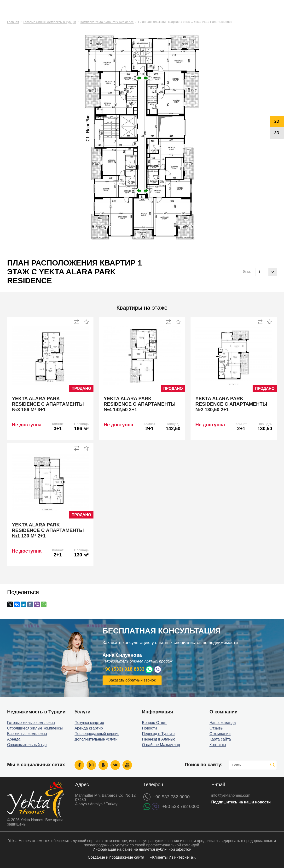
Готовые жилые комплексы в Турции (50, 22)
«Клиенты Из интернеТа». (173, 857)
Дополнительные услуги (96, 739)
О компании (220, 734)
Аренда (14, 739)
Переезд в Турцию (158, 734)
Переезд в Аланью (159, 739)
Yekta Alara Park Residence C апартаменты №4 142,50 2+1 (139, 404)
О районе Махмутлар (161, 745)
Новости (149, 728)
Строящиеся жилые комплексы (35, 728)
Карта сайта (220, 739)
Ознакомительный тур (27, 745)
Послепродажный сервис (97, 734)
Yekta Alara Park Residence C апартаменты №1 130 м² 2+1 (48, 530)
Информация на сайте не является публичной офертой (142, 849)
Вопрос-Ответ (154, 723)
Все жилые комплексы (27, 734)
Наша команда (223, 723)
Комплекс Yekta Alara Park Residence (107, 22)
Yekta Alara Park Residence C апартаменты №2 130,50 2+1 (231, 404)
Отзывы (217, 728)
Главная (13, 22)
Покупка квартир (89, 723)
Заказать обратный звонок (132, 680)
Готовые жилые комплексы (31, 723)
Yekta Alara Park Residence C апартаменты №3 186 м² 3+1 (48, 404)
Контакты (218, 745)
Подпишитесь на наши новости (241, 802)
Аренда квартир (89, 728)
